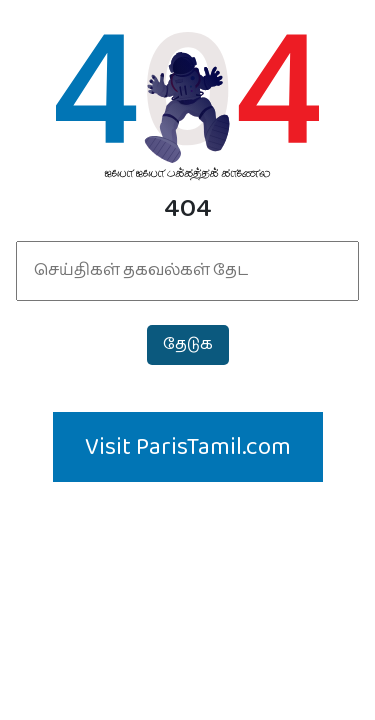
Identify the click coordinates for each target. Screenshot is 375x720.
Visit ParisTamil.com (188, 447)
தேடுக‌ (188, 344)
